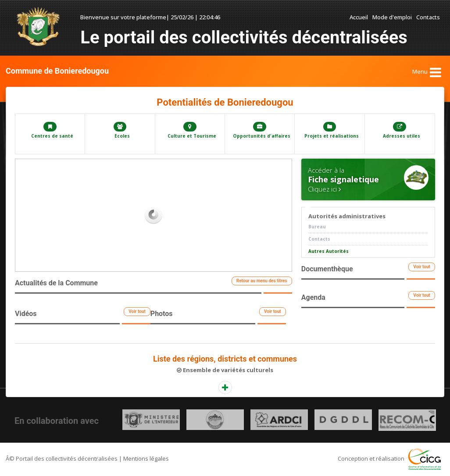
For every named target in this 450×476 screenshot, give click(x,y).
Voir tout (137, 311)
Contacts (428, 17)
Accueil (359, 17)
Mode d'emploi (392, 17)
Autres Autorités (329, 251)
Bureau (317, 227)
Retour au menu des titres (262, 281)
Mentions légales (146, 458)
